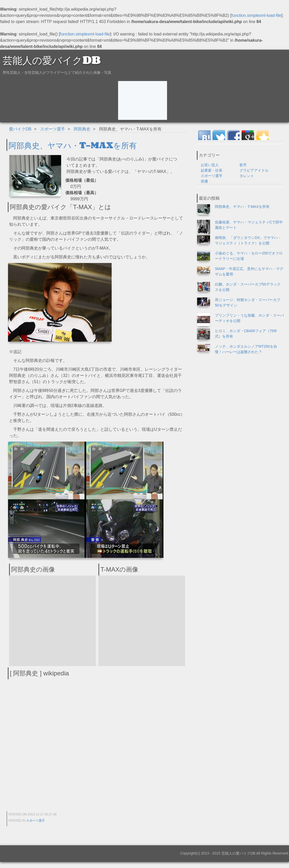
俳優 (204, 181)
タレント (247, 176)
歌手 (243, 165)
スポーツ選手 (53, 129)
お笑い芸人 (210, 165)
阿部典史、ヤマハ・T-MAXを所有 (73, 145)
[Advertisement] (143, 100)
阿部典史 (82, 129)
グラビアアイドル (254, 170)
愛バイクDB (20, 129)
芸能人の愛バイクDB (52, 60)
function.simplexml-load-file (256, 15)
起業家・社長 (212, 170)
